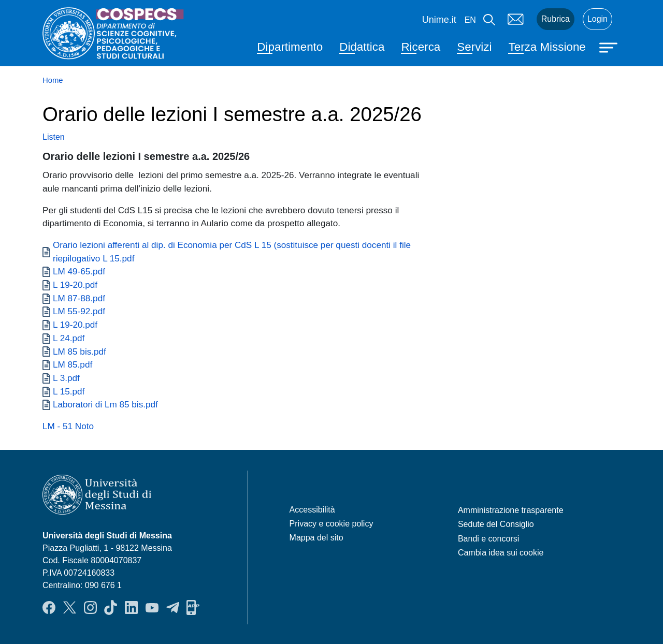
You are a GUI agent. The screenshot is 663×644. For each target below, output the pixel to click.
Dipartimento (290, 47)
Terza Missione (547, 47)
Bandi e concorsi (488, 539)
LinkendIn (131, 608)
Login (597, 19)
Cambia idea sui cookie (501, 553)
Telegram (173, 608)
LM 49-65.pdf (79, 271)
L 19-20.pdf (75, 285)
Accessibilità (312, 510)
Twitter (70, 608)
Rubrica (556, 19)
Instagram (90, 608)
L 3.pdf (66, 378)
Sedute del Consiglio (496, 524)
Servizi (474, 47)
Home (53, 80)
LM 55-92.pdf (79, 311)
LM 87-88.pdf (79, 298)
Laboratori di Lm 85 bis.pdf (105, 404)
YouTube (152, 608)
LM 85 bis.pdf (80, 352)
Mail (516, 19)
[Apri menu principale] (610, 47)
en (470, 20)
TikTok (111, 608)
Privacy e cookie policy (331, 524)
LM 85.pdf (73, 364)
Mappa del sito (316, 538)
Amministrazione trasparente (511, 510)
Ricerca (421, 47)
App (193, 608)
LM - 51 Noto (68, 426)
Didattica (362, 47)
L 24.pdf (69, 338)
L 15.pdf (69, 391)
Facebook (49, 608)
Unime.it (439, 20)
